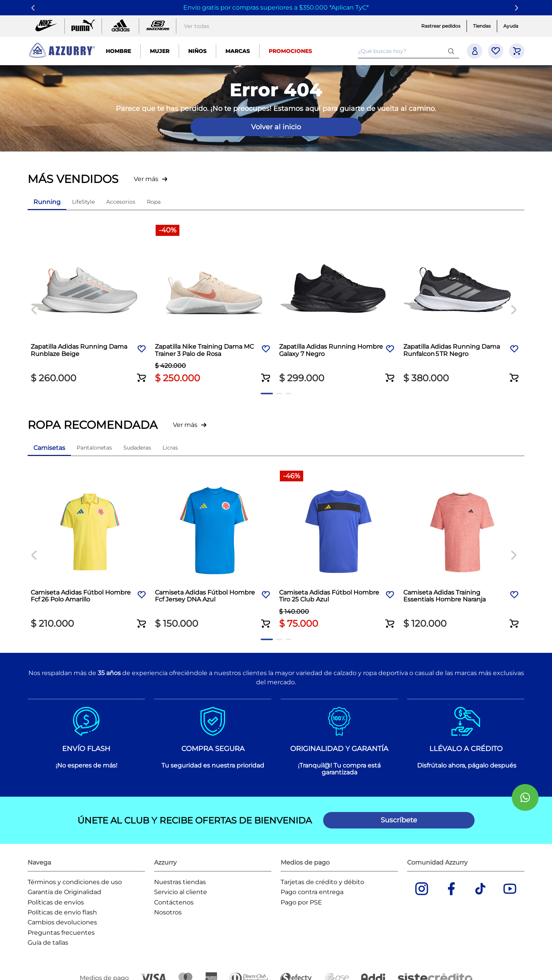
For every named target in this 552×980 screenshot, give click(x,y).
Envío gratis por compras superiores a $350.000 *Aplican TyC (275, 7)
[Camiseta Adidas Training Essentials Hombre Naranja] (462, 551)
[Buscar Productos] (453, 51)
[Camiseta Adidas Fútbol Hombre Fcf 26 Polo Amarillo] (90, 551)
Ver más (146, 179)
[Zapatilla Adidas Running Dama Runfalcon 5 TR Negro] (462, 305)
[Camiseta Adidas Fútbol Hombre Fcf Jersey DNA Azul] (214, 551)
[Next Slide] (518, 8)
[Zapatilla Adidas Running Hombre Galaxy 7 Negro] (338, 305)
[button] (142, 373)
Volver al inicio (276, 127)
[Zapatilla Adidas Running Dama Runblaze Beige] (90, 305)
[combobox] (409, 51)
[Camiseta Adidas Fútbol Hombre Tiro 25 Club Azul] (338, 551)
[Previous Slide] (34, 8)
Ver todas (197, 26)
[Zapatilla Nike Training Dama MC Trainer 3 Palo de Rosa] (214, 305)
